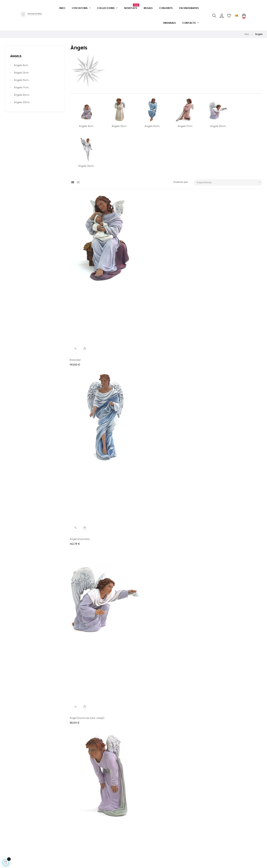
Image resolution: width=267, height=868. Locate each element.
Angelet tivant (145, 653)
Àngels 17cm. (22, 88)
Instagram (120, 820)
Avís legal (75, 840)
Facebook (120, 813)
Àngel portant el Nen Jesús (218, 464)
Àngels (16, 56)
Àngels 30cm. (22, 102)
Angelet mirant (79, 370)
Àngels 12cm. (22, 73)
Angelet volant (79, 464)
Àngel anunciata (146, 275)
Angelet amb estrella (215, 747)
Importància (230, 182)
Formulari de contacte (83, 813)
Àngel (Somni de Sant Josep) (219, 275)
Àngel (140, 370)
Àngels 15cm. (22, 80)
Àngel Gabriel (210, 653)
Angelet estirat (79, 653)
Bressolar (76, 275)
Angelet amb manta (214, 558)
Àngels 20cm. (22, 95)
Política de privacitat (82, 833)
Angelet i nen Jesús (82, 747)
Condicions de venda (82, 820)
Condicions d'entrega (82, 827)
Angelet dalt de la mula (84, 558)
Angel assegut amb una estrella (155, 464)
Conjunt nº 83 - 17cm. (149, 747)
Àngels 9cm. (21, 65)
